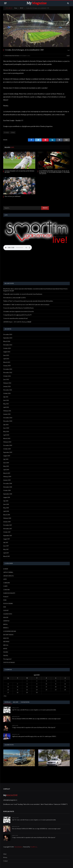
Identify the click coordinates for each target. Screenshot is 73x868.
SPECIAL (6, 645)
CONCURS (6, 590)
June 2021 (6, 400)
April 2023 (6, 359)
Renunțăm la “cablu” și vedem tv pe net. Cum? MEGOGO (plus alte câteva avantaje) (26, 305)
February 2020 (7, 442)
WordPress (34, 847)
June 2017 (6, 546)
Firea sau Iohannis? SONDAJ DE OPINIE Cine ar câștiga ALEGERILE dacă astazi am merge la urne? (36, 719)
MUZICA (6, 628)
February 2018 (7, 518)
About (5, 854)
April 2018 (6, 511)
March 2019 (7, 473)
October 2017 (7, 532)
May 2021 (6, 404)
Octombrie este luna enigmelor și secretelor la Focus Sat (18, 312)
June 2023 (6, 355)
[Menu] (5, 3)
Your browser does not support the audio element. (18, 248)
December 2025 (8, 335)
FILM (5, 600)
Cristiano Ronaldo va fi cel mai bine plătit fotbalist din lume (19, 172)
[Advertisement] (37, 266)
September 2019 (8, 452)
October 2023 (7, 348)
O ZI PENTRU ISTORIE (10, 631)
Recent (16, 702)
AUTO (5, 579)
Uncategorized (7, 659)
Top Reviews (25, 702)
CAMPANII (7, 583)
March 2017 (7, 556)
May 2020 (6, 432)
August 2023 (7, 352)
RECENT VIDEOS (8, 635)
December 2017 (8, 525)
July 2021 (6, 397)
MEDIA (5, 624)
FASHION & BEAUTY (9, 593)
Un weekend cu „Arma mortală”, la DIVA (14, 298)
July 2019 (6, 459)
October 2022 (7, 376)
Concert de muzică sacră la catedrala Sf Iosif (15, 318)
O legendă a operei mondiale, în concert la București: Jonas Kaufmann (23, 294)
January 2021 (7, 414)
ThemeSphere (18, 847)
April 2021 (6, 407)
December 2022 (8, 369)
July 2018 (6, 501)
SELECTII (6, 638)
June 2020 (6, 428)
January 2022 (7, 386)
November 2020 (8, 421)
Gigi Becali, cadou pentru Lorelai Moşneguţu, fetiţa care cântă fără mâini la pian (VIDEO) (34, 737)
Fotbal (13, 132)
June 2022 (6, 380)
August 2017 (7, 539)
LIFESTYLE (6, 621)
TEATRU (6, 652)
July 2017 (6, 543)
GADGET (6, 611)
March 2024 (7, 341)
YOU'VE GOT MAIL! (9, 662)
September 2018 (8, 494)
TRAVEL (6, 656)
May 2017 (6, 549)
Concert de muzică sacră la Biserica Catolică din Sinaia (18, 308)
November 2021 (8, 390)
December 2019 (8, 445)
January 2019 (7, 480)
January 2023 (7, 366)
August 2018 (7, 497)
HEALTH (6, 617)
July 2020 (6, 425)
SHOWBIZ (6, 642)
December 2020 (8, 418)
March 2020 (7, 439)
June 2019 (6, 463)
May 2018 (6, 508)
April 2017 (6, 553)
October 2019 (7, 449)
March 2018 (7, 515)
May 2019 (6, 466)
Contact (5, 861)
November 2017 (8, 529)
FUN (5, 607)
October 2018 (7, 490)
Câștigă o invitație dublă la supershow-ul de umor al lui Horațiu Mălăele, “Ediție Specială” (34, 728)
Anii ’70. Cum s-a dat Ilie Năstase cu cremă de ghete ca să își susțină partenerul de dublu (34, 710)
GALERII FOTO (8, 614)
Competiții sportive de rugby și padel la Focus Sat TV (17, 315)
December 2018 (8, 484)
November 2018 (8, 487)
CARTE (5, 586)
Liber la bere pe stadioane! (12, 196)
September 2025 (8, 338)
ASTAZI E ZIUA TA (8, 576)
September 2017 (8, 536)
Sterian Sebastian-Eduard (12, 56)
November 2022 (8, 373)
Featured (6, 597)
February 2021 (7, 411)
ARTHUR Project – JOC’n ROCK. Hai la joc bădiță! (17, 322)
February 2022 (7, 383)
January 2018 (7, 522)
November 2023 (8, 345)
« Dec (5, 696)
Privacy (5, 857)
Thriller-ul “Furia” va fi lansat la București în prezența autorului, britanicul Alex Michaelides (28, 301)
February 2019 (7, 477)
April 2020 (6, 435)
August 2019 (7, 456)
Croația (6, 132)
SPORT (68, 56)
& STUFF (6, 569)
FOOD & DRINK (8, 604)
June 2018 (6, 504)
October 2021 (7, 393)
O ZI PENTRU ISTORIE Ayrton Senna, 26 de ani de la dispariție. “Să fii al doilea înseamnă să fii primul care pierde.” (54, 172)
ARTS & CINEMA (8, 572)
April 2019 (6, 470)
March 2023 (7, 362)
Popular (8, 702)
